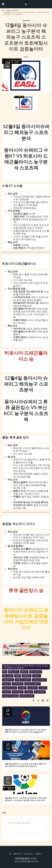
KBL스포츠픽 (8, 676)
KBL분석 (24, 672)
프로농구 (29, 692)
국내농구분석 (8, 680)
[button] (3, 4)
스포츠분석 (33, 688)
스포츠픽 (43, 688)
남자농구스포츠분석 (33, 684)
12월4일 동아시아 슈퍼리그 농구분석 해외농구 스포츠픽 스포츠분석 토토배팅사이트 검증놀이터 (26, 667)
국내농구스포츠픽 (39, 680)
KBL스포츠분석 (36, 672)
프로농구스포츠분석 (10, 696)
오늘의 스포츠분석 (12, 10)
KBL (5, 672)
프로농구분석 (40, 692)
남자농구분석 (18, 684)
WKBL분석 (27, 676)
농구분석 (22, 688)
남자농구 (7, 684)
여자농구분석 (18, 692)
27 (8, 712)
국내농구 (37, 676)
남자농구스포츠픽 (10, 688)
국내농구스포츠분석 (23, 680)
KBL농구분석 (14, 672)
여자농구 (7, 692)
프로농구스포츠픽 (27, 696)
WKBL (18, 676)
